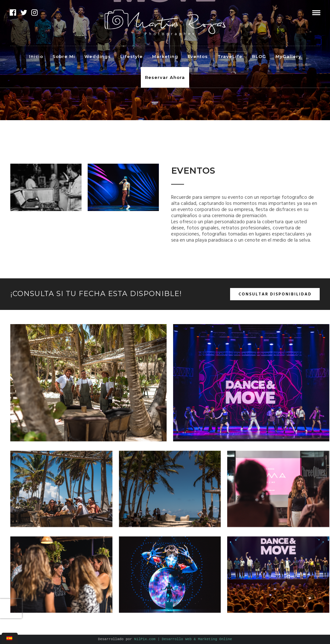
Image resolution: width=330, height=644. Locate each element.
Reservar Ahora (165, 77)
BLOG (259, 56)
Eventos (198, 56)
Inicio (36, 56)
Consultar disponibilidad (275, 294)
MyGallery (288, 56)
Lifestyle (131, 56)
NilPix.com (183, 639)
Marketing (165, 56)
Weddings (98, 56)
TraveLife (230, 56)
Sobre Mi (64, 56)
